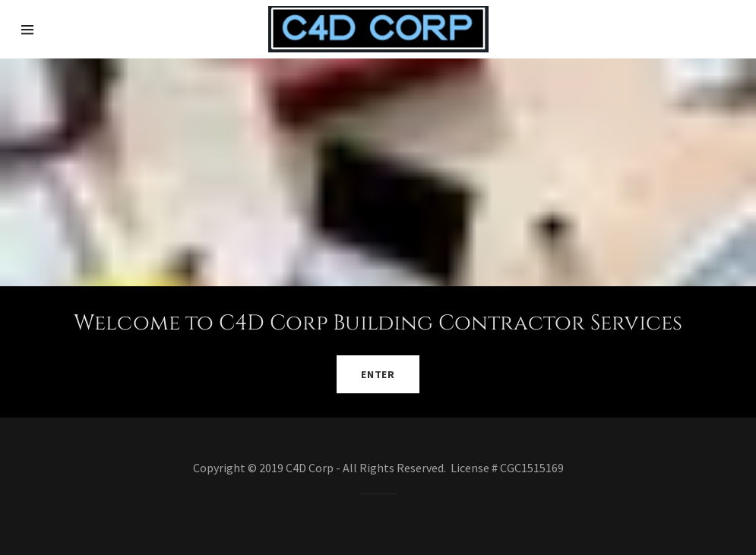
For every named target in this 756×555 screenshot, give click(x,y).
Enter (378, 374)
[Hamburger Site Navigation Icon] (57, 30)
